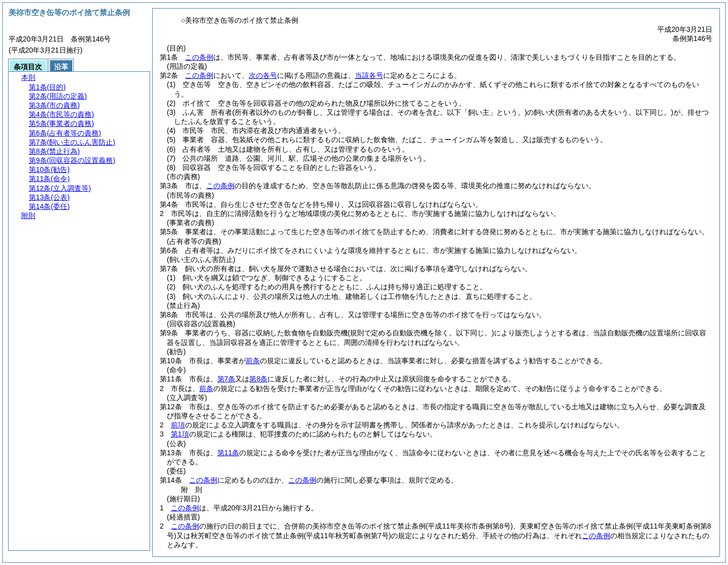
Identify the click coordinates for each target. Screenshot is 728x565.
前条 (253, 361)
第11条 (229, 453)
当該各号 (369, 75)
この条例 (199, 57)
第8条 (258, 379)
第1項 (180, 434)
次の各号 (263, 75)
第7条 (226, 379)
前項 (178, 425)
